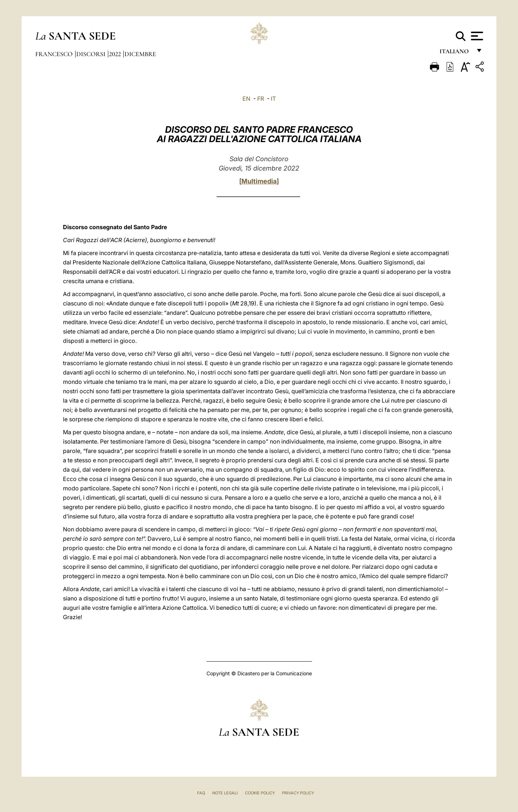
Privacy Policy (298, 793)
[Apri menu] (476, 36)
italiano (456, 53)
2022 (116, 54)
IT (273, 99)
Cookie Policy (260, 793)
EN (246, 99)
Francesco (55, 54)
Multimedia (259, 181)
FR (261, 99)
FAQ (201, 793)
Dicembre (140, 54)
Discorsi (92, 54)
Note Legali (225, 793)
